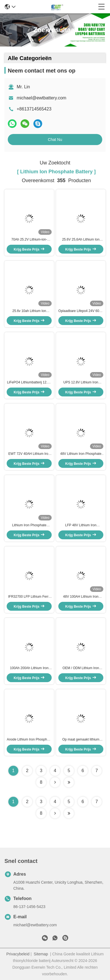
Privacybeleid (18, 954)
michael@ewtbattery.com (42, 98)
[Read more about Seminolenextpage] (55, 813)
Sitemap (41, 954)
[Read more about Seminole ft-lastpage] (69, 813)
